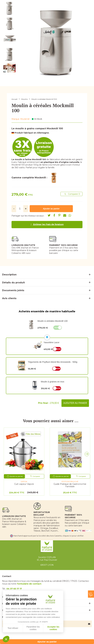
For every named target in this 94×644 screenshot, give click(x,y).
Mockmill (25, 119)
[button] (88, 455)
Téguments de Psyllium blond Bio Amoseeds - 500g (53, 362)
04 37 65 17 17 (14, 589)
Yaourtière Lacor (52, 342)
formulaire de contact (29, 584)
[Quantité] (20, 209)
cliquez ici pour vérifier (73, 536)
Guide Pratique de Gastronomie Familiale (70, 485)
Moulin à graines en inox (53, 382)
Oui (56, 328)
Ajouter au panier (75, 403)
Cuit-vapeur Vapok (24, 484)
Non (58, 349)
